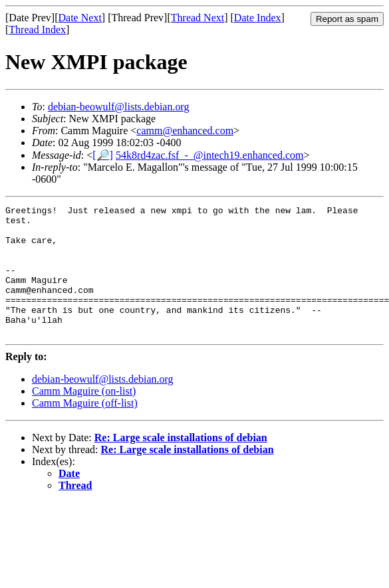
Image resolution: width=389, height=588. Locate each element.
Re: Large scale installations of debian (181, 463)
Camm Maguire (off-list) (85, 429)
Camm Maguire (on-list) (84, 417)
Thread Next (197, 18)
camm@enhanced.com (185, 131)
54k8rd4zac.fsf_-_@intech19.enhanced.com (210, 155)
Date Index (258, 18)
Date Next (80, 18)
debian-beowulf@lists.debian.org (119, 107)
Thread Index (37, 30)
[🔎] (103, 155)
